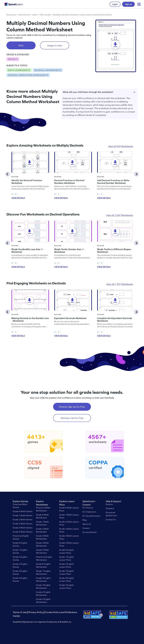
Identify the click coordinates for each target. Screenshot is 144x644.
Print (21, 45)
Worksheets (24, 15)
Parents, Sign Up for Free (72, 407)
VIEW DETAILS (18, 198)
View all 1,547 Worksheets (120, 215)
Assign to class (55, 45)
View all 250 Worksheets (121, 146)
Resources (11, 15)
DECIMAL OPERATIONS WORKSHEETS (28, 75)
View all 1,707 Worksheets (120, 284)
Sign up (128, 4)
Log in (115, 4)
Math (35, 15)
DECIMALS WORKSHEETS (48, 70)
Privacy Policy (36, 612)
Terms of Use (20, 612)
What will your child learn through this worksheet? (99, 92)
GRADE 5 (13, 59)
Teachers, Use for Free (72, 418)
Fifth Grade (45, 15)
